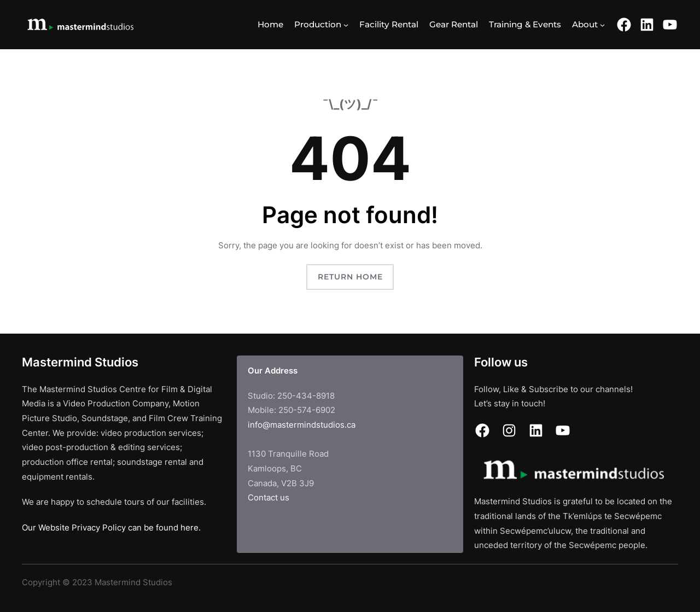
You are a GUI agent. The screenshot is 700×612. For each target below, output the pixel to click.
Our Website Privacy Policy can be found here (110, 528)
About (585, 24)
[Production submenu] (346, 24)
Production (318, 24)
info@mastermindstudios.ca (302, 425)
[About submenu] (602, 24)
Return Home (350, 277)
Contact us (269, 497)
